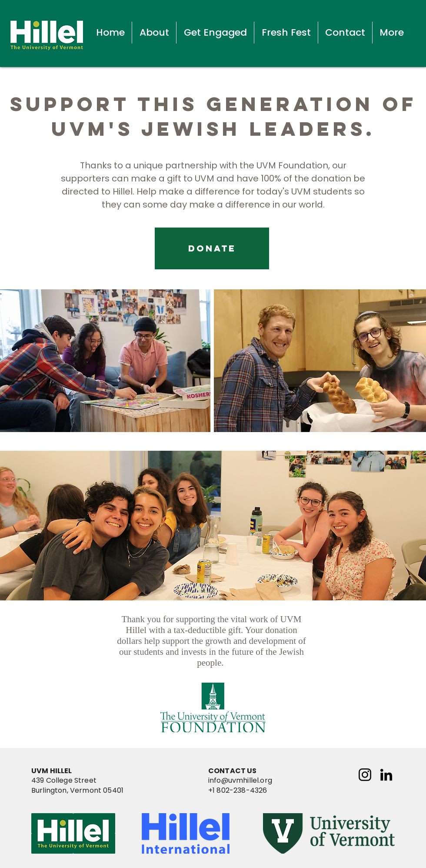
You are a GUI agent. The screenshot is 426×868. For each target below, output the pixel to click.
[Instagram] (365, 775)
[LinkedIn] (386, 775)
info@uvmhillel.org (240, 780)
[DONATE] (212, 248)
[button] (154, 33)
